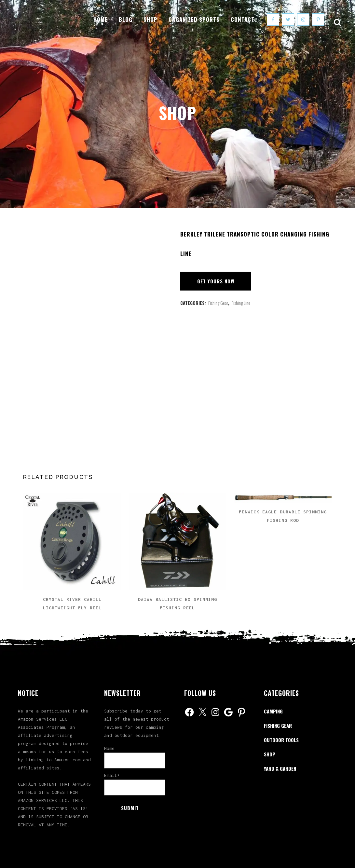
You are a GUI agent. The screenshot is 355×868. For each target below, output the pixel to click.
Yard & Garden (280, 768)
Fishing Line (241, 303)
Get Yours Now (216, 281)
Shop (270, 754)
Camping (273, 711)
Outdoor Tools (281, 740)
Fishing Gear (218, 303)
